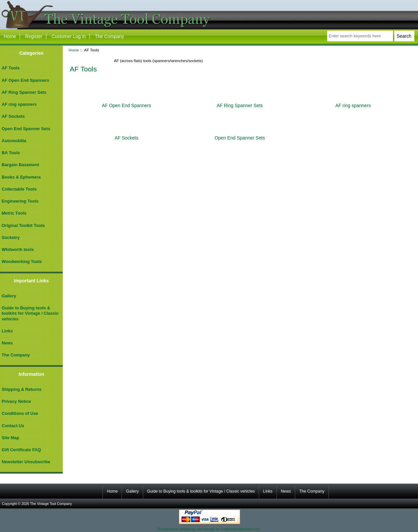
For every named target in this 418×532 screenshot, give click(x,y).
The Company (109, 36)
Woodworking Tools (22, 261)
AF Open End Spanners (25, 80)
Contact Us (13, 426)
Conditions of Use (20, 413)
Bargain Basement (20, 165)
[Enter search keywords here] (360, 36)
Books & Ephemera (21, 177)
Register (34, 36)
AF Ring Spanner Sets (24, 92)
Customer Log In (69, 36)
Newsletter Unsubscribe (26, 462)
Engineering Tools (20, 201)
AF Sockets (13, 116)
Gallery (9, 296)
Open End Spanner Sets (26, 129)
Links (7, 331)
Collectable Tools (19, 189)
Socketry (11, 237)
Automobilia (14, 141)
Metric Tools (14, 213)
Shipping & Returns (22, 389)
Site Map (10, 438)
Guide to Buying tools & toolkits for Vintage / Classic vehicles (30, 313)
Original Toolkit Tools (23, 225)
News (7, 343)
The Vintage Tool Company (51, 504)
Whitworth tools (18, 249)
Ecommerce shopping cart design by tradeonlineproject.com (209, 529)
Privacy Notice (16, 401)
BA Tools (11, 153)
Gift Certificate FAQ (21, 450)
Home (10, 36)
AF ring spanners (19, 104)
